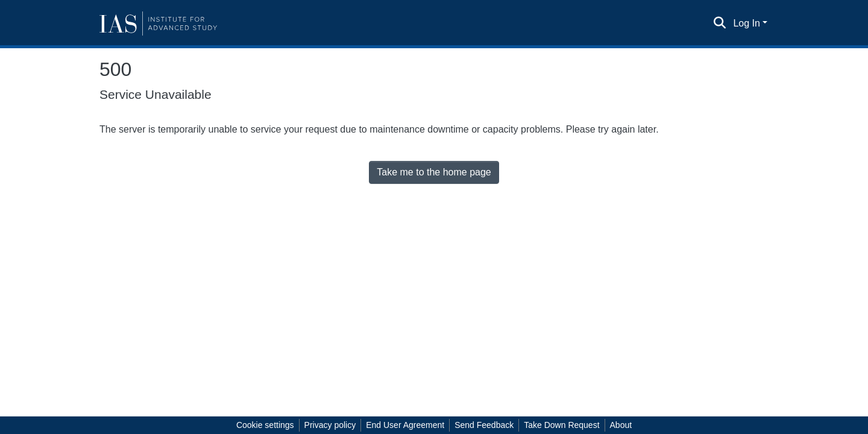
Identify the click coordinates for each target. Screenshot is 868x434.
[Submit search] (719, 24)
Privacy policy (330, 425)
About (621, 425)
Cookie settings (265, 425)
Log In (746, 23)
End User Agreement (405, 425)
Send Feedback (484, 425)
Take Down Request (561, 425)
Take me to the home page (434, 172)
